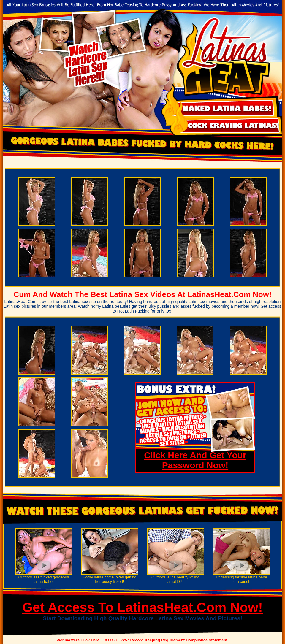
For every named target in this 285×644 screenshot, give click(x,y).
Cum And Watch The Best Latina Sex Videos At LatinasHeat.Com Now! (142, 294)
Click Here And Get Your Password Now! (195, 460)
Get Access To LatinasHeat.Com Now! (142, 607)
